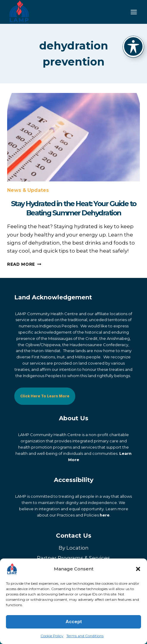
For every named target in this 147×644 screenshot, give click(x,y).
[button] (138, 569)
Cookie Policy (52, 636)
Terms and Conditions (85, 636)
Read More (24, 264)
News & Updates (28, 190)
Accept (74, 622)
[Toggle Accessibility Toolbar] (133, 46)
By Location (74, 548)
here (105, 515)
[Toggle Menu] (134, 12)
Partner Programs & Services (73, 558)
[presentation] (73, 137)
